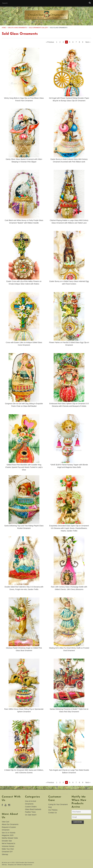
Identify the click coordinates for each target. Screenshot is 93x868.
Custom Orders (31, 807)
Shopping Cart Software (15, 865)
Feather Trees (30, 812)
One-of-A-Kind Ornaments (17, 28)
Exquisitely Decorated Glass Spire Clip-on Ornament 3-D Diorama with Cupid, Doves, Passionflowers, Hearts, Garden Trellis (69, 528)
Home (4, 28)
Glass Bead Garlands (33, 809)
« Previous (50, 42)
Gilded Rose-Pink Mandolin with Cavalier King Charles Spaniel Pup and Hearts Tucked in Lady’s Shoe (24, 467)
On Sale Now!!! (31, 815)
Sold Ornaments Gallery (38, 28)
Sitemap (5, 854)
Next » (88, 42)
